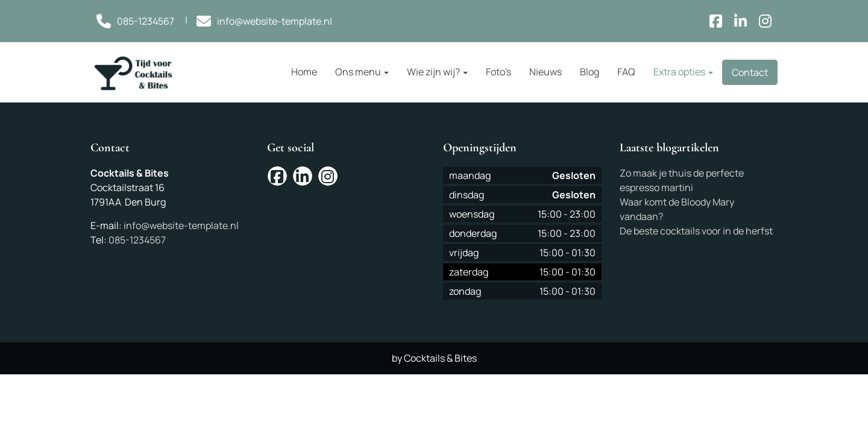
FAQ (626, 72)
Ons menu (362, 72)
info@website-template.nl (181, 225)
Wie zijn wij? (437, 72)
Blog (590, 72)
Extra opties (683, 72)
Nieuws (546, 72)
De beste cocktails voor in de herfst (696, 231)
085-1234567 (137, 240)
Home (304, 72)
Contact (750, 72)
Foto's (498, 72)
